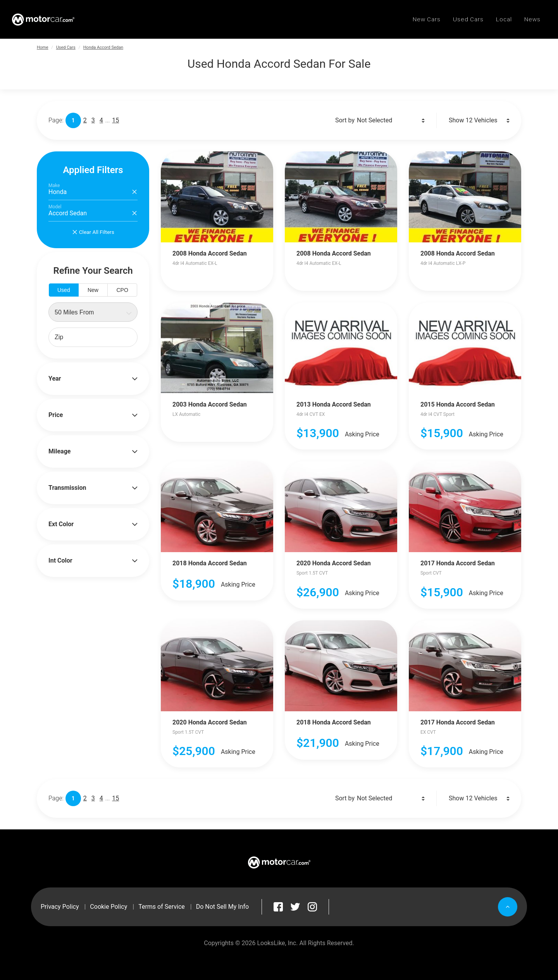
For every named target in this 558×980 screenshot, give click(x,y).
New (93, 290)
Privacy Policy (60, 907)
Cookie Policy (108, 907)
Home (43, 47)
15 (115, 120)
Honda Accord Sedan (103, 47)
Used (64, 290)
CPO (122, 290)
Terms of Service (162, 907)
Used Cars (66, 47)
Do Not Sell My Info (222, 907)
